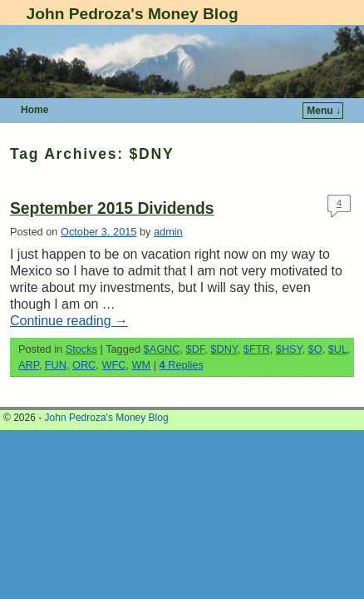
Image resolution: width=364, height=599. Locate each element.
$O (315, 349)
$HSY (289, 349)
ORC (84, 365)
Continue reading (69, 321)
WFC (113, 365)
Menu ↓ (324, 111)
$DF (196, 349)
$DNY (224, 349)
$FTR (257, 349)
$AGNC (162, 349)
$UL (338, 349)
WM (142, 365)
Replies (182, 365)
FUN (56, 365)
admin (168, 232)
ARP (29, 365)
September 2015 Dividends (112, 208)
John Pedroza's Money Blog (133, 14)
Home (34, 110)
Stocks (81, 349)
